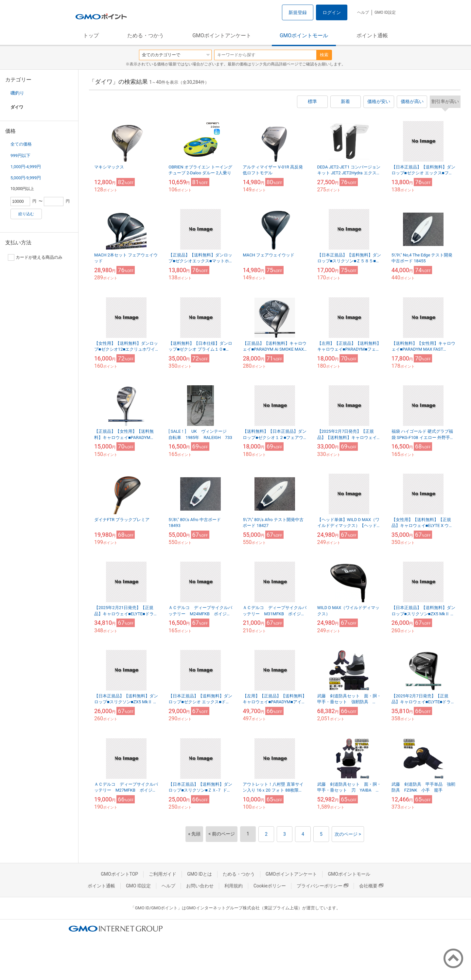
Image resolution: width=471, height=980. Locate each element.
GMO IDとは (200, 874)
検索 (324, 55)
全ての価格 (21, 144)
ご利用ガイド (163, 874)
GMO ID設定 (385, 12)
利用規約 (234, 886)
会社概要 (371, 886)
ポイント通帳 (372, 35)
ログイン (332, 12)
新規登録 (298, 12)
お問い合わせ (200, 886)
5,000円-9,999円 (26, 178)
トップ (91, 35)
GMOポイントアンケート (222, 35)
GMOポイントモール (304, 35)
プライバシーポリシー (323, 886)
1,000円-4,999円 (26, 167)
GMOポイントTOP (119, 874)
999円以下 (20, 156)
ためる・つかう (146, 35)
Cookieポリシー (270, 886)
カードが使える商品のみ (35, 257)
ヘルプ (363, 12)
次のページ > (348, 834)
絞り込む (26, 214)
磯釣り (17, 93)
